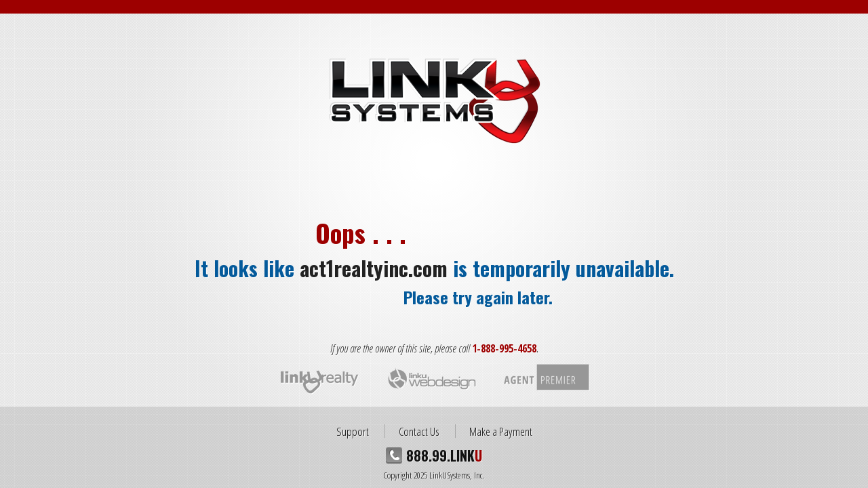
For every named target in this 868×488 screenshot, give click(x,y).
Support (353, 431)
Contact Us (419, 431)
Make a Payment (501, 431)
